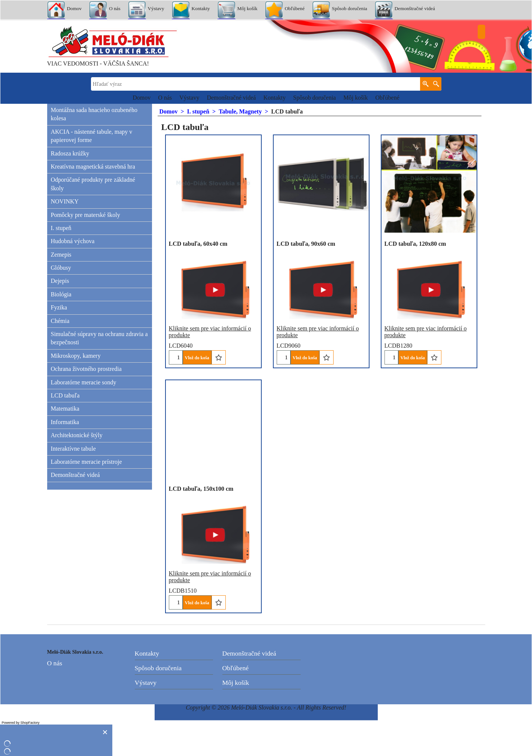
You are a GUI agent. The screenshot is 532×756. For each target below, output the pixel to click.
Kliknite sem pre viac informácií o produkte (318, 320)
